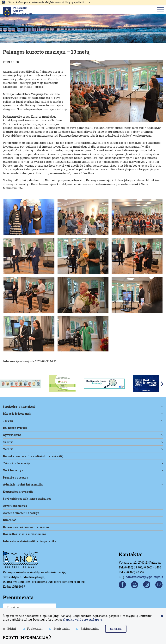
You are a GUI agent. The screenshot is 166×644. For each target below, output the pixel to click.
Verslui (8, 449)
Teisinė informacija (17, 463)
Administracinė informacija (23, 484)
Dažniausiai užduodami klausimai (27, 527)
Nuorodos (9, 520)
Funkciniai (33, 629)
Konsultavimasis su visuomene (25, 534)
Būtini (10, 629)
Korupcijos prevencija (18, 492)
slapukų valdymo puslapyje (82, 619)
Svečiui (8, 442)
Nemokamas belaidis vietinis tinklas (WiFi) (33, 456)
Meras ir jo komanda (17, 414)
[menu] (160, 9)
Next (162, 384)
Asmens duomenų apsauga (21, 513)
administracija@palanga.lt (144, 577)
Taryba (8, 421)
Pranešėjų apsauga (15, 477)
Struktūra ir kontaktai (19, 407)
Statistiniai (59, 629)
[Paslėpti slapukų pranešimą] (162, 616)
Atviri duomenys (15, 506)
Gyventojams (12, 435)
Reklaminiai (88, 629)
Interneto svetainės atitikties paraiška (30, 541)
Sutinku (116, 629)
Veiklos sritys (13, 470)
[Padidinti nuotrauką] (117, 91)
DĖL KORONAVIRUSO (15, 428)
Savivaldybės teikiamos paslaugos (27, 499)
